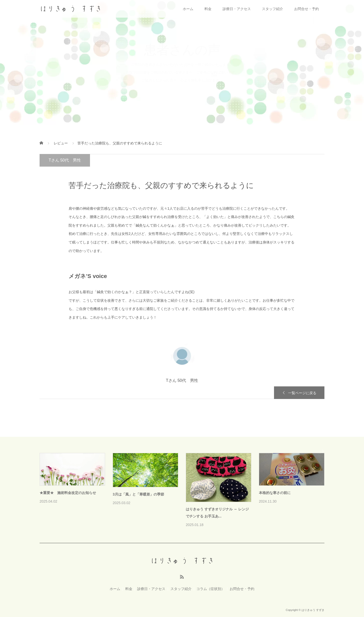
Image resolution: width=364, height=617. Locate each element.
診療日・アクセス (237, 9)
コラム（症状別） (210, 589)
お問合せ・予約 (307, 9)
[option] (186, 491)
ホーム (188, 9)
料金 (208, 9)
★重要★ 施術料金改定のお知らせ (68, 493)
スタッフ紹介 (272, 9)
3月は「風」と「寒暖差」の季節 (138, 494)
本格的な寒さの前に (275, 493)
